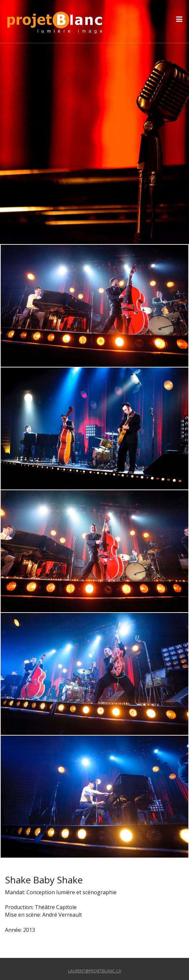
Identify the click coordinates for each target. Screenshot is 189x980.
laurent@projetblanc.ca (95, 971)
